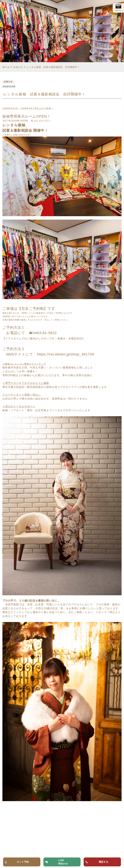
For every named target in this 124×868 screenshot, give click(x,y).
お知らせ (18, 67)
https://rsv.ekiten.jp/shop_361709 (66, 354)
